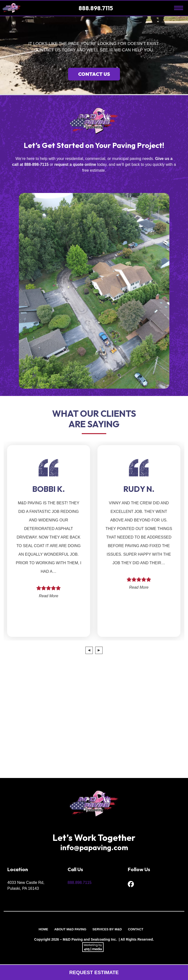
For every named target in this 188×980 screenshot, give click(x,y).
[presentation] (89, 650)
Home (43, 929)
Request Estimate (94, 972)
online (90, 164)
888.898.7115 (96, 8)
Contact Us (94, 74)
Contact (136, 929)
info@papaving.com (94, 847)
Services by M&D (107, 929)
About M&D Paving (70, 929)
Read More (49, 596)
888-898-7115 (36, 164)
